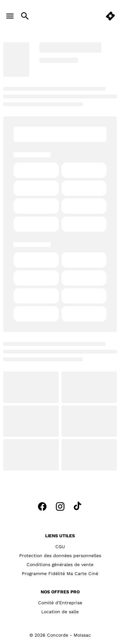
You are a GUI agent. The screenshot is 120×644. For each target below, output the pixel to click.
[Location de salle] (60, 612)
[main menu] (10, 16)
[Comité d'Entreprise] (60, 603)
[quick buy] (110, 16)
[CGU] (60, 547)
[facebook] (42, 506)
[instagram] (60, 506)
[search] (25, 16)
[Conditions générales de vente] (60, 565)
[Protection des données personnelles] (60, 556)
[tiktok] (78, 506)
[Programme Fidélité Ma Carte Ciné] (60, 573)
